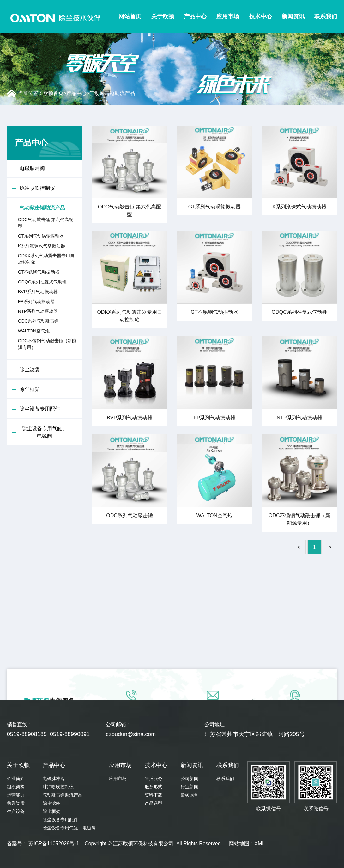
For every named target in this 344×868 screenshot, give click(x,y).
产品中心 (195, 16)
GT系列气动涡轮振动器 (41, 236)
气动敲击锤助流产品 (112, 93)
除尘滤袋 (30, 370)
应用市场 (228, 16)
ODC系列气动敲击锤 (38, 321)
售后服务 (154, 778)
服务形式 (154, 787)
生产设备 (16, 811)
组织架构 (16, 787)
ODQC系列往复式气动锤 (42, 282)
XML (260, 843)
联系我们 (326, 16)
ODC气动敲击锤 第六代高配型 (46, 223)
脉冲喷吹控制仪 (37, 188)
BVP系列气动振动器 (38, 292)
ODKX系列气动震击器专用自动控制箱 (46, 259)
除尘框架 (30, 389)
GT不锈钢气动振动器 (39, 272)
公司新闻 (190, 778)
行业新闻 (190, 787)
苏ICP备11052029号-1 (54, 843)
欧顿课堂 (190, 795)
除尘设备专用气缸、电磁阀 (45, 432)
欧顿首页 (53, 93)
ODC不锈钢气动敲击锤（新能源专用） (47, 344)
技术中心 (261, 16)
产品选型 (154, 803)
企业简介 (16, 778)
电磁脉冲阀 (32, 168)
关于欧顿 (163, 16)
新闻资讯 (293, 16)
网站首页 (130, 16)
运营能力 (16, 795)
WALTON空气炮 (34, 331)
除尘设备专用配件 (40, 409)
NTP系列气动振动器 (38, 311)
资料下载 (154, 795)
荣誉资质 (16, 803)
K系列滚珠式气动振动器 (42, 246)
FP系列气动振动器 (36, 301)
